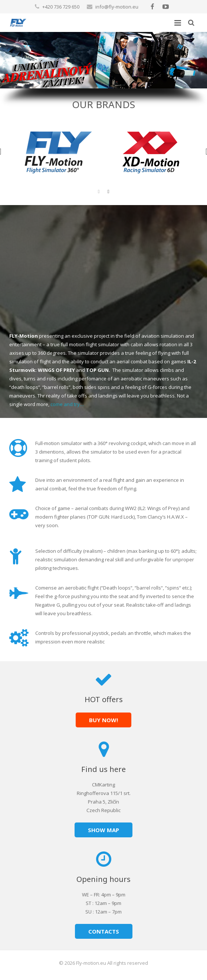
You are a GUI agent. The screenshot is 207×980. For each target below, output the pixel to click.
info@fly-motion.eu (117, 7)
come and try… (67, 404)
